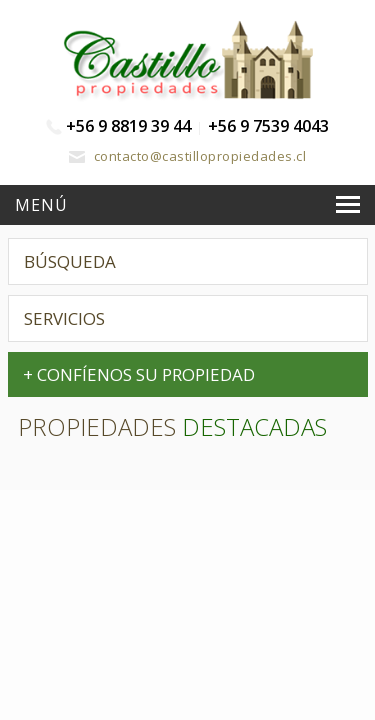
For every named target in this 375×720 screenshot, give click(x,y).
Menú (41, 205)
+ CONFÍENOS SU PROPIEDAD (139, 374)
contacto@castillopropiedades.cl (187, 156)
